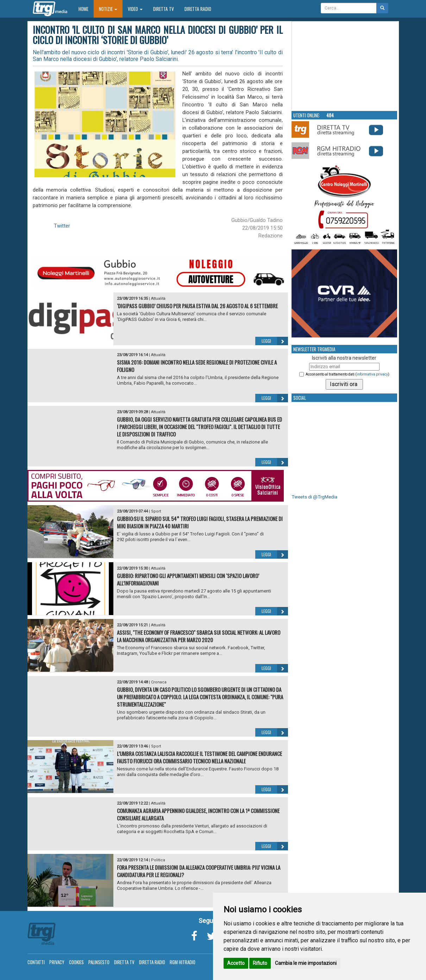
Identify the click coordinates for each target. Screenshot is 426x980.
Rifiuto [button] (260, 963)
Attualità (158, 299)
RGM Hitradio (183, 962)
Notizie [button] (108, 9)
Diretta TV (164, 9)
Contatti (36, 962)
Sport (156, 511)
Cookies (76, 962)
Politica (158, 860)
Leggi (275, 341)
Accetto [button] (236, 963)
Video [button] (135, 9)
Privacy (57, 962)
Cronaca (159, 682)
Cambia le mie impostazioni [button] (306, 963)
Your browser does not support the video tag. (345, 66)
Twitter (62, 226)
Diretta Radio (198, 9)
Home (86, 9)
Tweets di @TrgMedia (314, 497)
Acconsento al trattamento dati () (347, 374)
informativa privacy (372, 374)
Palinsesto (99, 962)
